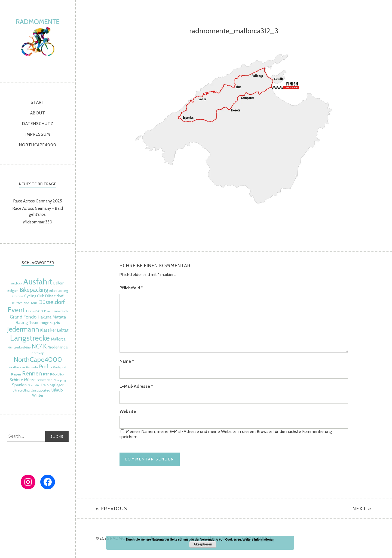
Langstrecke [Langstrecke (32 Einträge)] (30, 338)
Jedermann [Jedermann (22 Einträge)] (23, 329)
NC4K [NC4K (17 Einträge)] (39, 346)
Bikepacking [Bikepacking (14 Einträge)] (34, 290)
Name (127, 361)
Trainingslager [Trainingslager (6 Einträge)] (52, 385)
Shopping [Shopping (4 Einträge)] (60, 380)
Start (38, 102)
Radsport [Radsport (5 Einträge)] (60, 367)
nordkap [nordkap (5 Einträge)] (38, 353)
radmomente (38, 40)
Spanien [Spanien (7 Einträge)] (19, 385)
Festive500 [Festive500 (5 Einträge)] (35, 311)
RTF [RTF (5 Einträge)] (46, 374)
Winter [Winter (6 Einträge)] (38, 395)
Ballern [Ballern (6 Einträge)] (59, 283)
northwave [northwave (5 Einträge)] (17, 367)
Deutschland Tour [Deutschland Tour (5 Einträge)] (24, 303)
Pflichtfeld (131, 288)
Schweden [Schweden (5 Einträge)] (45, 380)
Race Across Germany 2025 (38, 201)
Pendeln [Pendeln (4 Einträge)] (32, 367)
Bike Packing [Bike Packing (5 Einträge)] (59, 291)
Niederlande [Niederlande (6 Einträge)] (58, 347)
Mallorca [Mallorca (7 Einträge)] (58, 339)
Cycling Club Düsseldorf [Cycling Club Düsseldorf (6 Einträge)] (44, 296)
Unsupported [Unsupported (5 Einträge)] (41, 390)
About (38, 113)
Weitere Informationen (258, 539)
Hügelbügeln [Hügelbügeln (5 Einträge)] (50, 323)
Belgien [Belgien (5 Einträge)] (13, 291)
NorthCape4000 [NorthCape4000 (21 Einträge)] (38, 359)
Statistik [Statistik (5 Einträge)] (34, 385)
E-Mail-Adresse (136, 386)
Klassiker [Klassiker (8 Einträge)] (48, 330)
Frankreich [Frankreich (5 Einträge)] (60, 311)
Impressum (38, 134)
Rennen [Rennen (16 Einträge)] (32, 373)
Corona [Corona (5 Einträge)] (18, 296)
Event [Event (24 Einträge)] (16, 310)
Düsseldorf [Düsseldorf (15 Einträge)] (52, 302)
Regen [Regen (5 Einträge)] (16, 374)
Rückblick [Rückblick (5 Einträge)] (57, 374)
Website (128, 411)
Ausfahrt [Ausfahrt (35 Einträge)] (38, 282)
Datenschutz (38, 124)
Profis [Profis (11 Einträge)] (45, 367)
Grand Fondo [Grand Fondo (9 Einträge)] (23, 317)
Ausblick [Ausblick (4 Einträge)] (17, 283)
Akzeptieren (203, 544)
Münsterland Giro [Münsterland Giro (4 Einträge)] (19, 348)
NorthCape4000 (38, 145)
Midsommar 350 (38, 222)
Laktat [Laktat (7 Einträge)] (63, 330)
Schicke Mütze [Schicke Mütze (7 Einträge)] (23, 380)
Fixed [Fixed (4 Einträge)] (48, 311)
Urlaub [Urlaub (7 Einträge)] (57, 390)
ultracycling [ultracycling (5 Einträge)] (21, 390)
